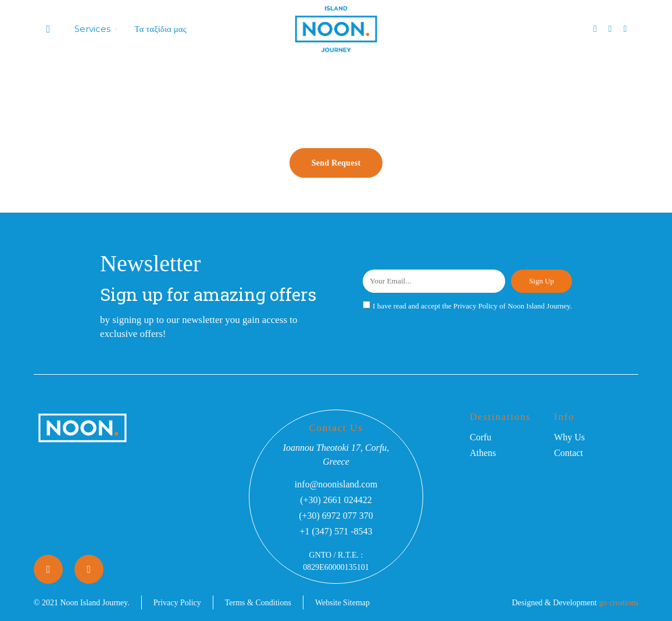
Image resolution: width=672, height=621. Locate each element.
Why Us (569, 437)
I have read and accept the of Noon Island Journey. (472, 306)
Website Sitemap (342, 603)
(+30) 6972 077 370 (336, 516)
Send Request (336, 163)
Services (92, 29)
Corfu (480, 437)
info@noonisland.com (336, 484)
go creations (619, 603)
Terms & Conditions (258, 603)
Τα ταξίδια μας (160, 29)
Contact (569, 453)
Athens (483, 453)
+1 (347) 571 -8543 (336, 531)
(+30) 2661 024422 (336, 500)
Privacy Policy (476, 306)
